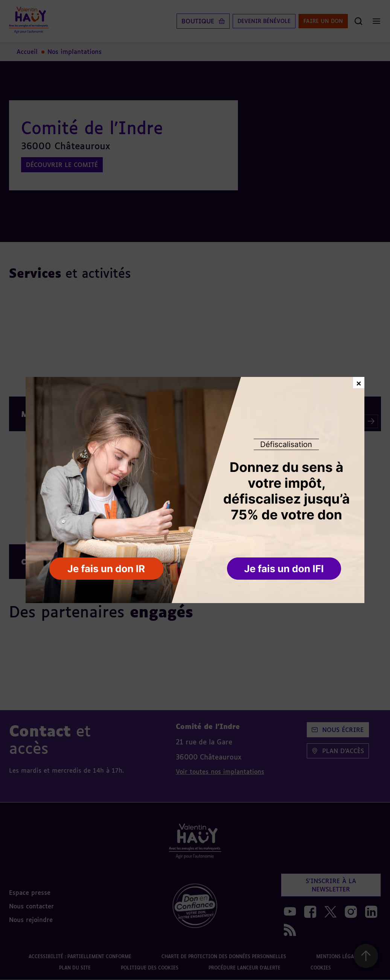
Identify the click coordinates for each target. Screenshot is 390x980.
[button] (285, 569)
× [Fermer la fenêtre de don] (359, 382)
